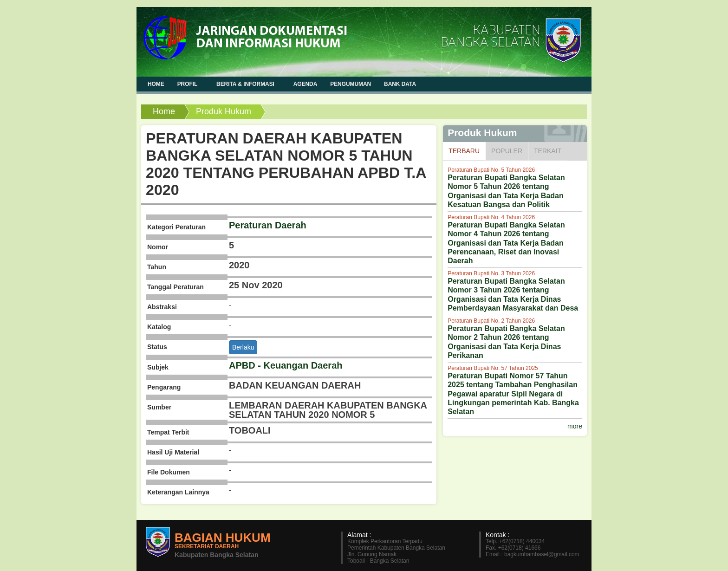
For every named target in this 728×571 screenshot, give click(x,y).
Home (164, 111)
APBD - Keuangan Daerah (286, 365)
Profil (188, 84)
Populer (507, 151)
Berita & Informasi (246, 84)
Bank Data (400, 84)
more (575, 426)
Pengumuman (351, 84)
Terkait (548, 151)
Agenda (305, 84)
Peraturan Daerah (268, 225)
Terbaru (467, 150)
